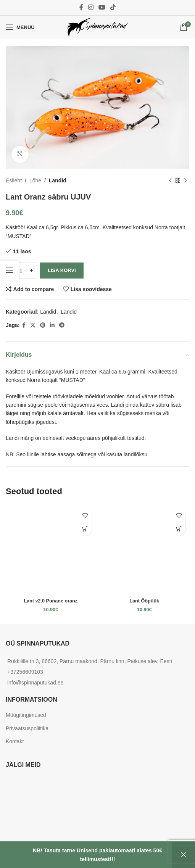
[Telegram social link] (62, 325)
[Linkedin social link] (52, 325)
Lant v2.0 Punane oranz (51, 601)
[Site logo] (98, 27)
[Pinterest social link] (43, 325)
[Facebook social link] (81, 7)
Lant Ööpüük (144, 601)
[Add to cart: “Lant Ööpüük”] (179, 529)
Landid (58, 180)
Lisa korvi (62, 270)
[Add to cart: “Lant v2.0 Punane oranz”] (85, 529)
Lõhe (35, 180)
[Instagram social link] (91, 7)
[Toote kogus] (21, 270)
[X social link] (33, 325)
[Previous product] (170, 180)
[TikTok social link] (113, 7)
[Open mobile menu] (20, 27)
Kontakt (15, 741)
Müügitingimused (26, 715)
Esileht (14, 180)
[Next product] (185, 180)
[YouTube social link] (102, 7)
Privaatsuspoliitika (27, 728)
